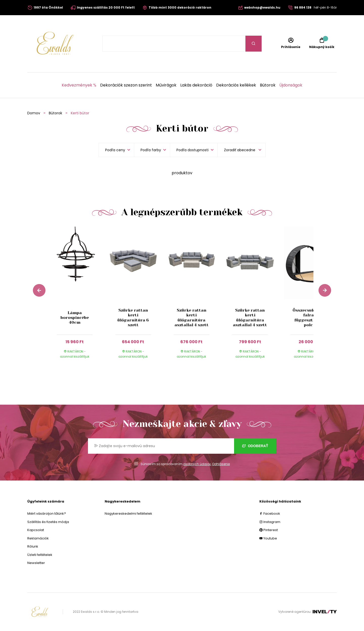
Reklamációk (38, 538)
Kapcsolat (36, 530)
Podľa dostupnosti (192, 150)
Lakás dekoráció (196, 85)
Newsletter (36, 563)
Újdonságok (291, 85)
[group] (80, 297)
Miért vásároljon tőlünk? (47, 514)
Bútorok (268, 85)
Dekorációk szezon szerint (126, 85)
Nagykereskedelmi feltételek (128, 514)
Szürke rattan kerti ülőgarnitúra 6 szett (133, 318)
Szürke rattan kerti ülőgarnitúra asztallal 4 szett (191, 318)
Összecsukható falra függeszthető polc (309, 318)
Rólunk (33, 546)
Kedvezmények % (79, 85)
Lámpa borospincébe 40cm (75, 318)
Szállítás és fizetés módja (48, 522)
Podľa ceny (115, 150)
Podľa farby (151, 150)
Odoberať (255, 446)
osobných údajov (197, 464)
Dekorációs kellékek (236, 85)
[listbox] (242, 150)
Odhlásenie (221, 464)
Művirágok (166, 85)
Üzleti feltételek (40, 555)
